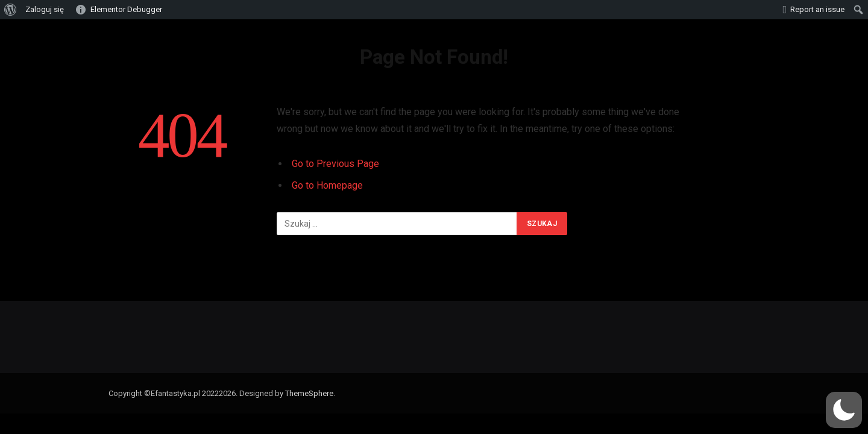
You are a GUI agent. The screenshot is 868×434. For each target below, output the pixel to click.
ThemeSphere (309, 393)
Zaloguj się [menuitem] (45, 9)
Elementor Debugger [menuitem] (126, 9)
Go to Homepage (327, 185)
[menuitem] (11, 10)
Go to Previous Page (335, 164)
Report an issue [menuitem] (817, 9)
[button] (844, 410)
